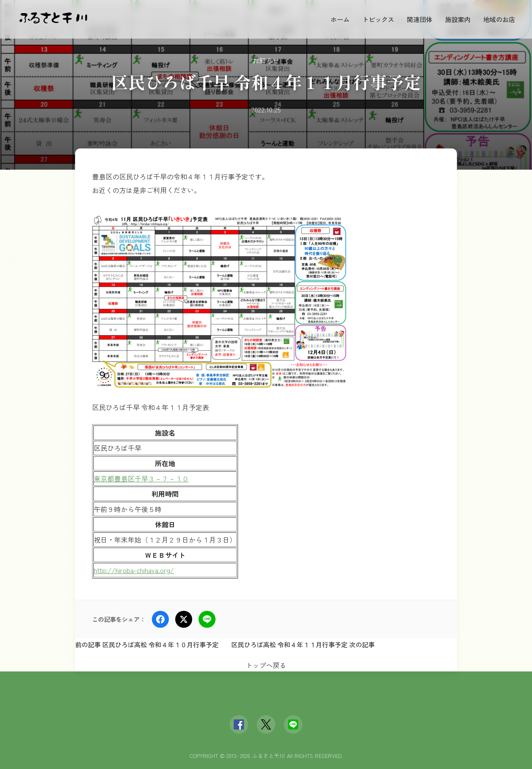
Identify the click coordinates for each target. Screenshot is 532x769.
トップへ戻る (266, 665)
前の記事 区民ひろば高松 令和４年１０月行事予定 (147, 644)
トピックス (378, 19)
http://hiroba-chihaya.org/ (134, 570)
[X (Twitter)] (266, 724)
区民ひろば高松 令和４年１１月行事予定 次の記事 (303, 644)
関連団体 (420, 19)
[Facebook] (239, 724)
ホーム (340, 19)
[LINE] (293, 724)
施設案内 (458, 19)
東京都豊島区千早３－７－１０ (141, 478)
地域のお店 (499, 19)
